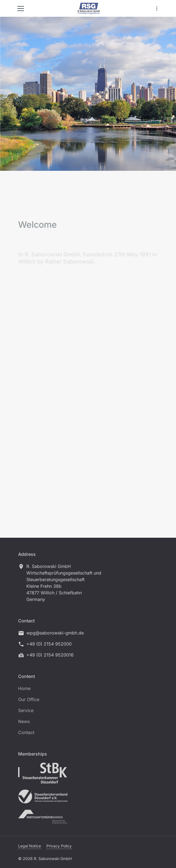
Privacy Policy (59, 846)
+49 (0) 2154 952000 (49, 644)
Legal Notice (30, 846)
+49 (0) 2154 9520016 (50, 655)
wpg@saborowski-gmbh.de (55, 633)
